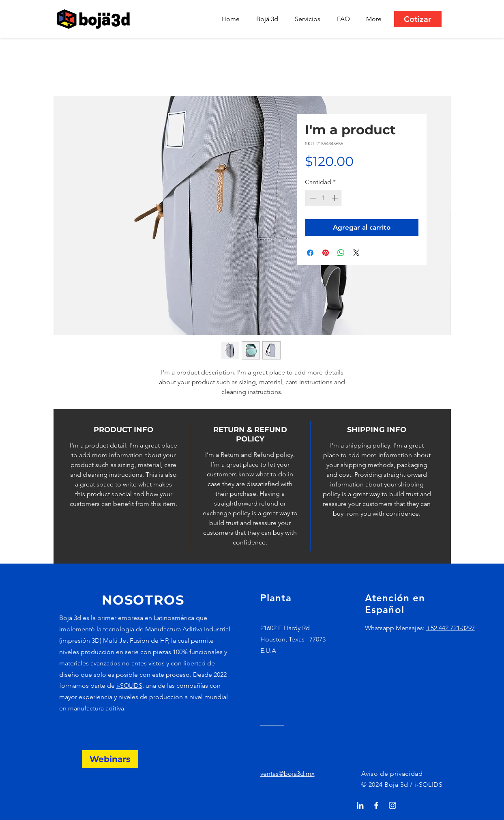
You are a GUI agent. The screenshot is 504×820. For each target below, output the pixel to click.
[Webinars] (110, 759)
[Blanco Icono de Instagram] (392, 805)
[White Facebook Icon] (376, 805)
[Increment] (335, 198)
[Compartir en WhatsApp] (341, 253)
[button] (310, 19)
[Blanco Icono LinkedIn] (360, 805)
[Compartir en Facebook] (310, 253)
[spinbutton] (324, 198)
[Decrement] (312, 198)
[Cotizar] (418, 19)
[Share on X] (356, 253)
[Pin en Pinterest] (326, 253)
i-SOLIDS (129, 685)
